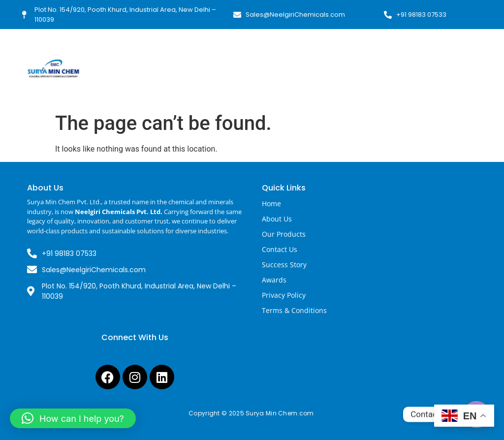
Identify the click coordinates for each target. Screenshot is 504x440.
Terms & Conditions (294, 310)
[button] (73, 418)
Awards (274, 280)
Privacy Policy (284, 295)
